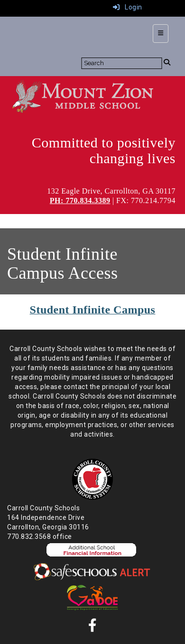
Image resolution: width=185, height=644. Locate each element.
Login (128, 7)
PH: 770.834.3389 (80, 200)
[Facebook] (93, 628)
